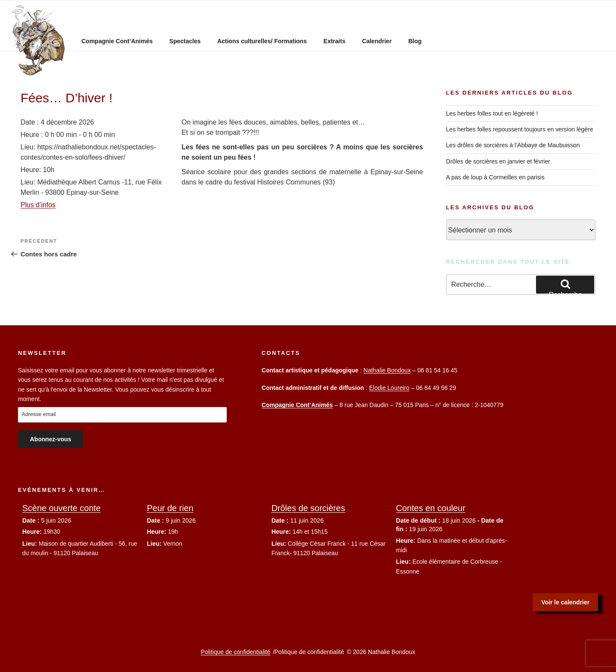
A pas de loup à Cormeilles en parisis (495, 177)
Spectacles (185, 41)
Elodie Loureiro (389, 388)
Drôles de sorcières (308, 508)
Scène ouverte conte (61, 508)
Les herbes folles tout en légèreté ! (492, 113)
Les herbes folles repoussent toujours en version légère (520, 129)
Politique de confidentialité (235, 652)
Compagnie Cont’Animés (117, 41)
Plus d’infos (38, 205)
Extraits (334, 41)
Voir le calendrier (565, 602)
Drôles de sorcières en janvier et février (498, 161)
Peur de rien (170, 508)
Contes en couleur (431, 508)
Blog (415, 41)
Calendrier (377, 41)
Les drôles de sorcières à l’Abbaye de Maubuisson (513, 145)
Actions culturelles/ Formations (262, 41)
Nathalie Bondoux (387, 370)
